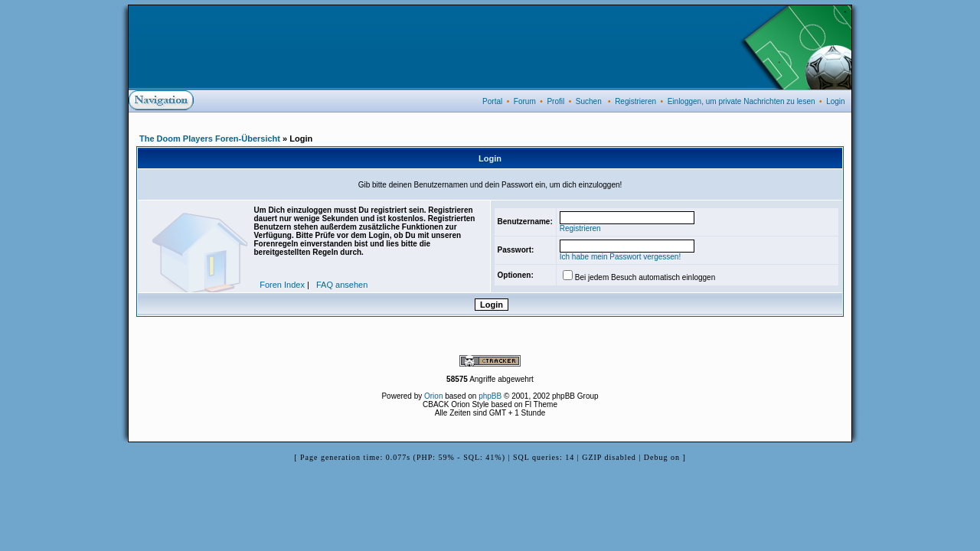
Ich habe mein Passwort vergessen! (620, 257)
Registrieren (635, 101)
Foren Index (282, 285)
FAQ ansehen (342, 285)
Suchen (589, 101)
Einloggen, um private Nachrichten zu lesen (742, 101)
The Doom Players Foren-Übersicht (210, 139)
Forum (525, 101)
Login (835, 101)
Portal (492, 101)
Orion (433, 396)
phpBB (490, 396)
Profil (555, 101)
